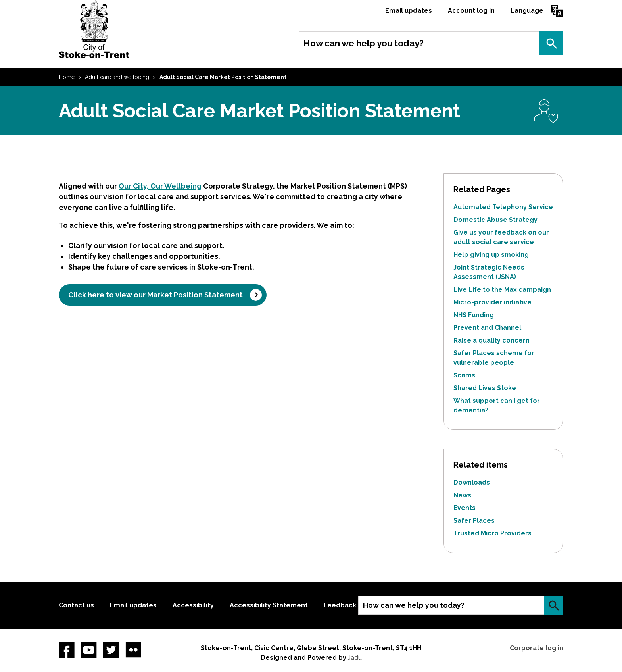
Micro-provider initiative (492, 302)
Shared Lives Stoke (485, 388)
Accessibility (193, 605)
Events (465, 508)
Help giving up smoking (491, 255)
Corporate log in (537, 648)
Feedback (340, 605)
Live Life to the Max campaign (502, 290)
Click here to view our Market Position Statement (155, 295)
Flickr (133, 650)
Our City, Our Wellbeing (160, 186)
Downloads (472, 482)
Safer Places (474, 521)
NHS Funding (474, 315)
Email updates (409, 11)
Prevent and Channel (487, 328)
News (462, 495)
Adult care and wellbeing (117, 77)
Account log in (471, 11)
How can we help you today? (364, 43)
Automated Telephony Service (503, 207)
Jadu (355, 658)
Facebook (67, 650)
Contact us (76, 605)
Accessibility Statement (269, 605)
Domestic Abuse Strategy (495, 220)
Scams (464, 375)
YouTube (89, 650)
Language (527, 11)
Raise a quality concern (491, 340)
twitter (111, 650)
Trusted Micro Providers (492, 533)
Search (551, 43)
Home (67, 77)
